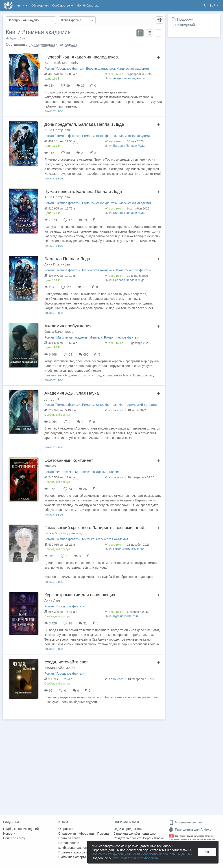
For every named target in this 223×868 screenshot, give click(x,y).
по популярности (43, 44)
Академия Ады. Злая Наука (72, 393)
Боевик (114, 472)
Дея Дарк (52, 399)
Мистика (88, 539)
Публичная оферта (72, 857)
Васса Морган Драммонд (64, 533)
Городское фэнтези (70, 69)
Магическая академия (133, 69)
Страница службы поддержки (135, 833)
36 (85, 489)
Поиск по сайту (14, 838)
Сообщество (63, 5)
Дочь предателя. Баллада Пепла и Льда (84, 124)
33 (85, 287)
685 (86, 354)
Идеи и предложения (129, 829)
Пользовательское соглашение (81, 852)
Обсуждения (40, 5)
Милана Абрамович (60, 668)
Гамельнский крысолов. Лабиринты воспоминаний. (95, 528)
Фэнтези (96, 337)
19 (85, 220)
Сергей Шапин (153, 838)
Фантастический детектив (138, 405)
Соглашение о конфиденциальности (74, 845)
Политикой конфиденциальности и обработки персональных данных (142, 854)
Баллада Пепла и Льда (129, 146)
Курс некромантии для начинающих (80, 595)
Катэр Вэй (52, 63)
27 (83, 86)
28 (83, 153)
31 (85, 623)
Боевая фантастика (101, 69)
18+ (171, 836)
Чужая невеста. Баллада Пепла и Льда (83, 191)
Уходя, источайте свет (66, 662)
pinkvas (50, 466)
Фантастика (65, 472)
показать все (54, 111)
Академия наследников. (130, 78)
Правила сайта (69, 838)
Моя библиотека (88, 5)
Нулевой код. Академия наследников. (82, 57)
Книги (22, 5)
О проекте (66, 829)
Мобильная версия (186, 822)
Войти (214, 5)
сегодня (72, 44)
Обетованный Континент (69, 460)
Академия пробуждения (68, 326)
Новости (9, 833)
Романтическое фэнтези (100, 136)
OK (207, 852)
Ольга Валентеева (59, 331)
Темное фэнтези (68, 136)
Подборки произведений (21, 829)
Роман (49, 69)
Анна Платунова (57, 130)
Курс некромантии (126, 616)
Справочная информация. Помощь (84, 833)
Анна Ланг (52, 600)
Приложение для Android (190, 829)
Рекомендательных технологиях (135, 858)
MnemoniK (70, 63)
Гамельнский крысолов (129, 549)
